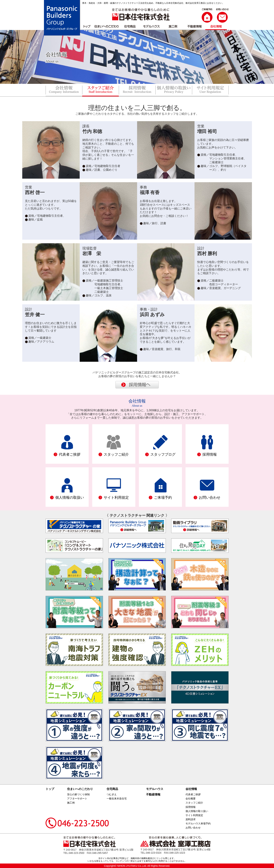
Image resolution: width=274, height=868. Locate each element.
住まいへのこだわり (80, 789)
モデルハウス (155, 789)
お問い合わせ (193, 828)
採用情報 (191, 807)
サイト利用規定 (194, 815)
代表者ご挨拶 (193, 794)
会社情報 (191, 789)
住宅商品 (112, 789)
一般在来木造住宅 (117, 799)
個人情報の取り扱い (197, 811)
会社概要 (191, 799)
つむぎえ (112, 794)
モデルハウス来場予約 (198, 823)
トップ (50, 789)
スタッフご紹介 (194, 803)
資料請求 (191, 819)
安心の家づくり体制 (78, 794)
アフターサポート (77, 799)
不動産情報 (153, 794)
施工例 (71, 803)
